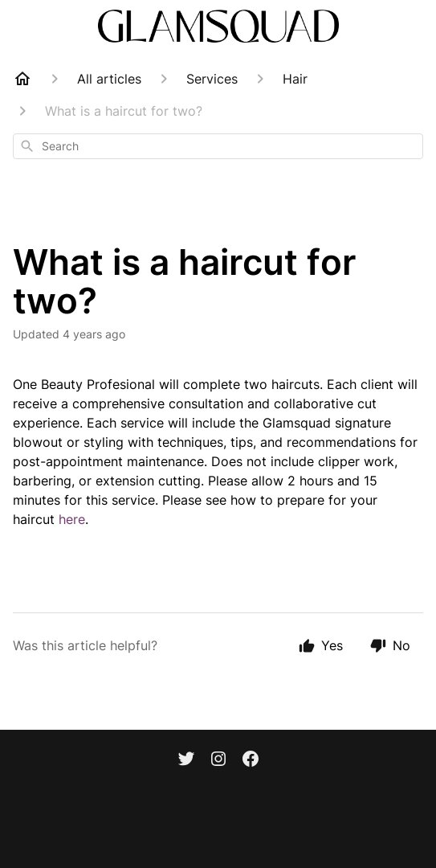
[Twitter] (186, 760)
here (72, 519)
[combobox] (218, 146)
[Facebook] (251, 760)
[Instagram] (218, 760)
